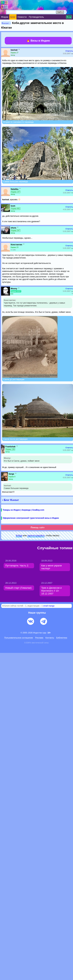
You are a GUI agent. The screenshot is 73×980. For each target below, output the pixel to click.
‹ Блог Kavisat (11, 500)
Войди (19, 536)
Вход (69, 17)
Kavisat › (6, 23)
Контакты (50, 638)
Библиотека (62, 638)
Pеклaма (39, 638)
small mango (49, 606)
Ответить (69, 51)
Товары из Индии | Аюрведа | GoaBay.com (23, 510)
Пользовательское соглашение (19, 638)
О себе (13, 250)
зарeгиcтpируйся (36, 536)
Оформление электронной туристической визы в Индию (31, 518)
